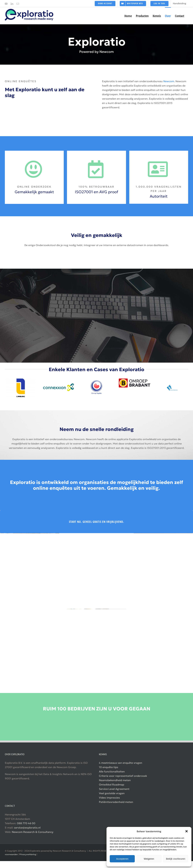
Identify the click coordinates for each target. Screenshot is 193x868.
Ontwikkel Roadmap (112, 785)
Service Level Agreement (114, 789)
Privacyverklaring (28, 854)
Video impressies (109, 798)
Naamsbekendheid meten (115, 780)
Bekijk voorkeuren (176, 859)
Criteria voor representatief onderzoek (123, 776)
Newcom (169, 81)
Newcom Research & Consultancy (33, 832)
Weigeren (149, 859)
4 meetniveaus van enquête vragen (121, 763)
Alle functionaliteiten (112, 771)
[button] (187, 831)
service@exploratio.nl (27, 828)
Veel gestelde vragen (112, 793)
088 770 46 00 (26, 823)
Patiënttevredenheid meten (116, 802)
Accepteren (122, 859)
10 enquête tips (109, 767)
